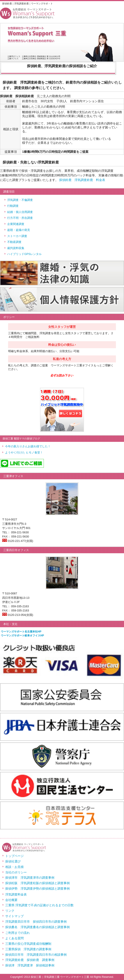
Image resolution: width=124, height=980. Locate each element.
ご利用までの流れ (18, 933)
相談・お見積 (14, 867)
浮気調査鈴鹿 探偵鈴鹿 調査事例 (30, 960)
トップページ (14, 856)
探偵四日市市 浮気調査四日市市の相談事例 (36, 955)
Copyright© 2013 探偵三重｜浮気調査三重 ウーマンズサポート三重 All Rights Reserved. (62, 977)
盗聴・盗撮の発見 (19, 230)
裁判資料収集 (16, 248)
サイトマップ (14, 916)
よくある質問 (14, 938)
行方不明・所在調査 (20, 218)
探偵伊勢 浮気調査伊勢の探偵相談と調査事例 (37, 889)
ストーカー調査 (17, 236)
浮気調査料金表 (16, 894)
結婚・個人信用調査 (20, 212)
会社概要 (11, 900)
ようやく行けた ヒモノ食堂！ (24, 452)
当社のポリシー (16, 872)
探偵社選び (13, 861)
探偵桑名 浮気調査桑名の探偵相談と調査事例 (37, 927)
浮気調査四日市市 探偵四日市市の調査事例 (36, 922)
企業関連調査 (16, 224)
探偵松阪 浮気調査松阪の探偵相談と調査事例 (37, 883)
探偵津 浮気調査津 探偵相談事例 (30, 965)
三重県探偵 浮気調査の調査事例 (28, 949)
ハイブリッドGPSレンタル (24, 254)
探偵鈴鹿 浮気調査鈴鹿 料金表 (82, 180)
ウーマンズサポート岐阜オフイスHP (22, 636)
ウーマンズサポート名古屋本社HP (21, 632)
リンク (10, 911)
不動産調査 (14, 242)
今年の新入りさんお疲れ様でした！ (28, 446)
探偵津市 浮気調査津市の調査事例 (30, 878)
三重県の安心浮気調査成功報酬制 (28, 944)
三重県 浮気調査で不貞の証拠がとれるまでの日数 (39, 905)
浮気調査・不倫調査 (20, 200)
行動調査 (13, 206)
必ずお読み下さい (62, 375)
